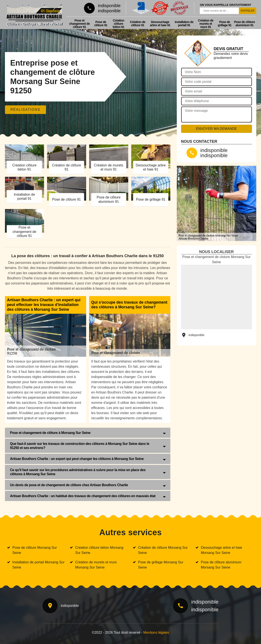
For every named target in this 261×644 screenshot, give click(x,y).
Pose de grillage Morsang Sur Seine (161, 565)
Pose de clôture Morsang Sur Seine (35, 550)
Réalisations (25, 110)
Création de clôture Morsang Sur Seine (163, 550)
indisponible (109, 6)
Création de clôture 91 (138, 24)
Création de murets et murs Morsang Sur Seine (96, 565)
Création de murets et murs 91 (206, 24)
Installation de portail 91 (184, 24)
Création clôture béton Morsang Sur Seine (99, 550)
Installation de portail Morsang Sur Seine (39, 565)
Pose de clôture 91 (101, 24)
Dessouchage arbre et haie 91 (160, 24)
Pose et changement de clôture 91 (79, 24)
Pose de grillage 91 (225, 24)
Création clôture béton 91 (119, 24)
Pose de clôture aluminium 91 (245, 24)
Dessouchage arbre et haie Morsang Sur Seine (221, 550)
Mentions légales (156, 632)
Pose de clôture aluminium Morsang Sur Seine (221, 565)
